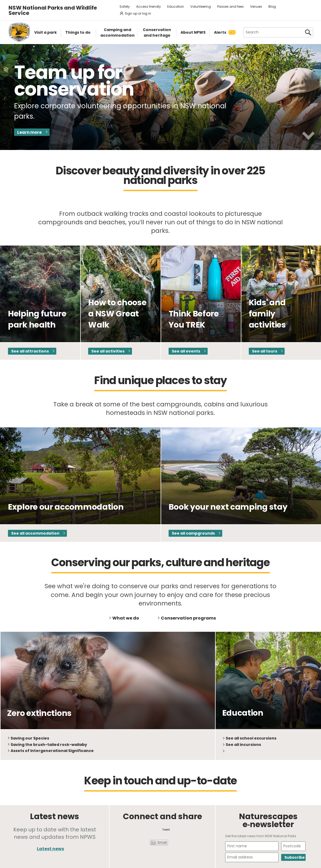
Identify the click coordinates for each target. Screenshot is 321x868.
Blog (272, 7)
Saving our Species (30, 738)
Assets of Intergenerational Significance (52, 751)
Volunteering (201, 7)
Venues (256, 7)
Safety (125, 7)
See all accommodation (35, 533)
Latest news (50, 849)
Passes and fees (230, 7)
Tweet (166, 830)
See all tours (265, 351)
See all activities (108, 351)
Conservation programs (188, 618)
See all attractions (30, 351)
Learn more (29, 132)
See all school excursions (251, 738)
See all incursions (243, 745)
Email (162, 842)
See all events (186, 351)
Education (176, 7)
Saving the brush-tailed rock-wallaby (49, 745)
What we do (126, 618)
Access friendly (149, 7)
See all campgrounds (193, 533)
